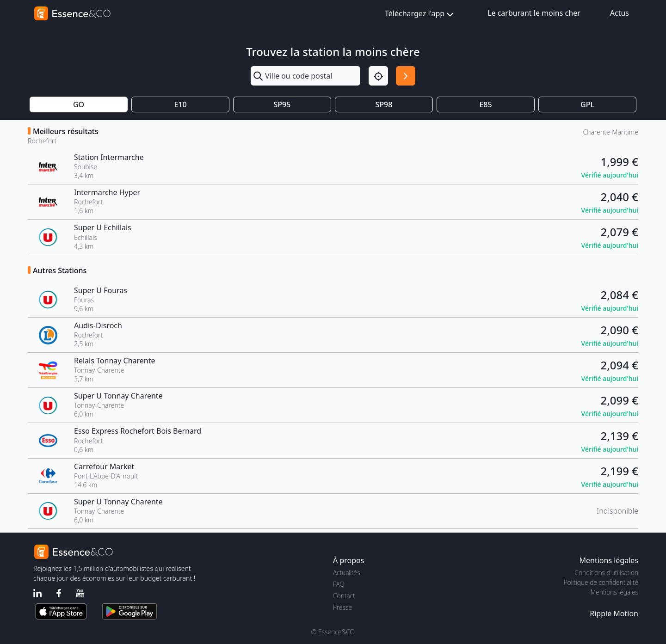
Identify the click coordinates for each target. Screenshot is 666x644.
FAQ (339, 584)
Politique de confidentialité (601, 582)
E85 (485, 104)
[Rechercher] (406, 76)
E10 (180, 104)
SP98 (384, 104)
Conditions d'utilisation (606, 573)
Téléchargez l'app (420, 14)
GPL (587, 104)
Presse (342, 607)
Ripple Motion (614, 613)
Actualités (347, 573)
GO (79, 104)
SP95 (282, 104)
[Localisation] (378, 76)
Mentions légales (614, 592)
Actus (620, 13)
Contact (344, 596)
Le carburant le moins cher (534, 13)
